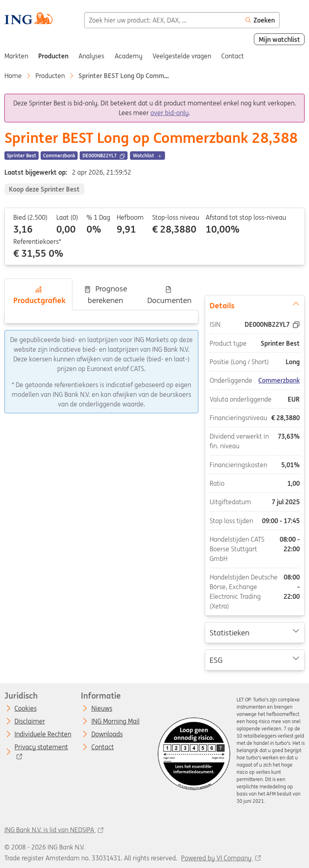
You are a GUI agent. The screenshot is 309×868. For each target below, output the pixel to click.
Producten (50, 76)
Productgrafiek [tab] (38, 295)
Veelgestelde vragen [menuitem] (182, 56)
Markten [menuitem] (16, 56)
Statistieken (255, 632)
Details (255, 305)
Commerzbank (279, 381)
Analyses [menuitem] (91, 56)
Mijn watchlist (279, 39)
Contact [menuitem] (233, 56)
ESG (255, 660)
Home (13, 76)
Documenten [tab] (168, 295)
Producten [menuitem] (53, 56)
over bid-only (170, 113)
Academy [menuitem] (129, 56)
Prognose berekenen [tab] (105, 294)
